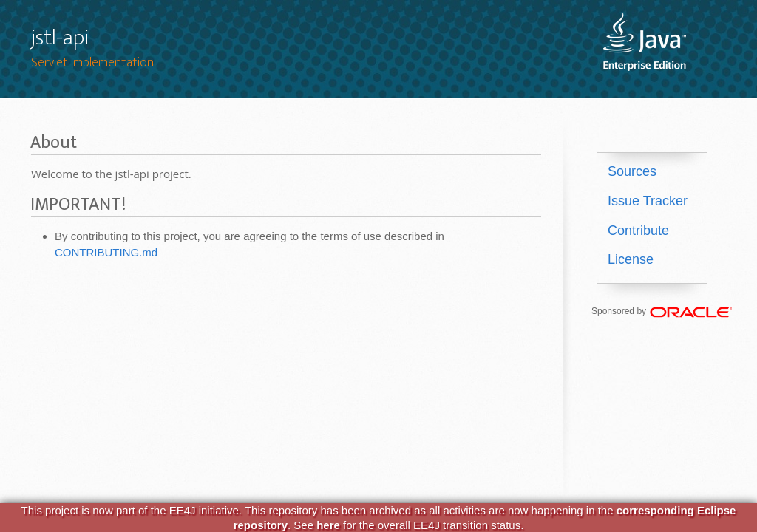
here (328, 525)
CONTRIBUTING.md (106, 252)
